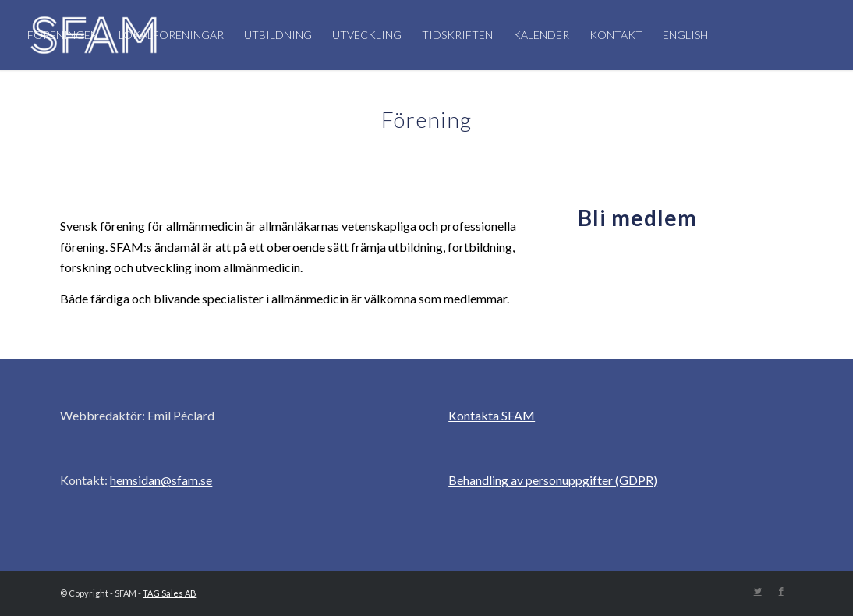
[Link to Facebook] (781, 591)
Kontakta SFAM (492, 415)
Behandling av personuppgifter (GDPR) (553, 480)
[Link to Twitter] (758, 591)
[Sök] (192, 105)
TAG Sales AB (170, 593)
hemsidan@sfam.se (161, 480)
